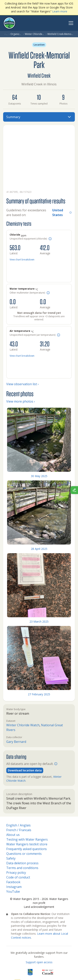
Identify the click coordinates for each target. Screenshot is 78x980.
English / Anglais (18, 825)
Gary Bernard (16, 742)
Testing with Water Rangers (27, 839)
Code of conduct (18, 877)
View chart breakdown (22, 260)
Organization (16, 34)
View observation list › (22, 384)
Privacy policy (16, 873)
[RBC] (30, 972)
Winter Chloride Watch (34, 34)
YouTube (13, 891)
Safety (11, 858)
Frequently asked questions (27, 849)
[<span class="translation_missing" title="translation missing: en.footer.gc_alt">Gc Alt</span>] (48, 972)
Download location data (25, 770)
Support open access (39, 962)
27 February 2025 (39, 694)
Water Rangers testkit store (27, 844)
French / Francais (19, 830)
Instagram (14, 887)
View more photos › (21, 401)
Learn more (60, 11)
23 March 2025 (39, 621)
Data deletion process (22, 863)
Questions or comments (24, 854)
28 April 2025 (39, 549)
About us (13, 835)
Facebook (13, 882)
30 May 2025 (39, 476)
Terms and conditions (22, 868)
